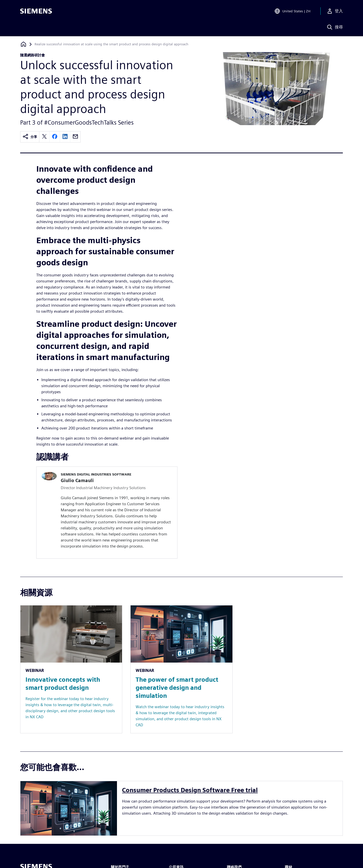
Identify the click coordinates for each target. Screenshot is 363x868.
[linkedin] (65, 137)
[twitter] (44, 137)
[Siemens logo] (36, 11)
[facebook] (55, 137)
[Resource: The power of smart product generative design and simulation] (181, 669)
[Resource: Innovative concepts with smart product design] (71, 669)
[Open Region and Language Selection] (292, 11)
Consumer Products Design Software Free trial (190, 790)
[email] (75, 137)
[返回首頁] (23, 44)
